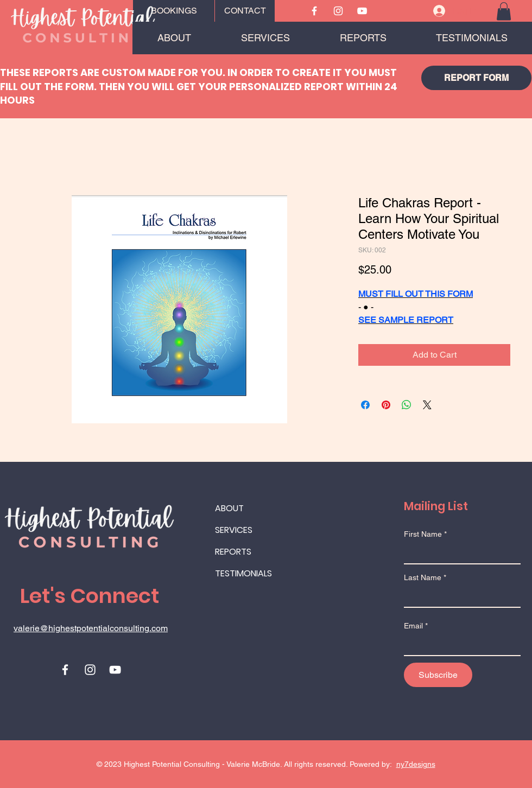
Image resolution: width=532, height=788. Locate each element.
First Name (423, 534)
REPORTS (233, 552)
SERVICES (234, 530)
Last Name (423, 577)
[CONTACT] (245, 11)
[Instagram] (338, 11)
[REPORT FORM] (476, 78)
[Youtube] (362, 11)
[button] (504, 11)
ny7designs (416, 764)
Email (413, 626)
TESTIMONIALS (243, 573)
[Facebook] (314, 11)
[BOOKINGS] (174, 11)
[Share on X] (427, 405)
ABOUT (229, 508)
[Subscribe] (438, 675)
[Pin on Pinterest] (386, 405)
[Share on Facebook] (365, 405)
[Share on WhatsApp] (407, 405)
